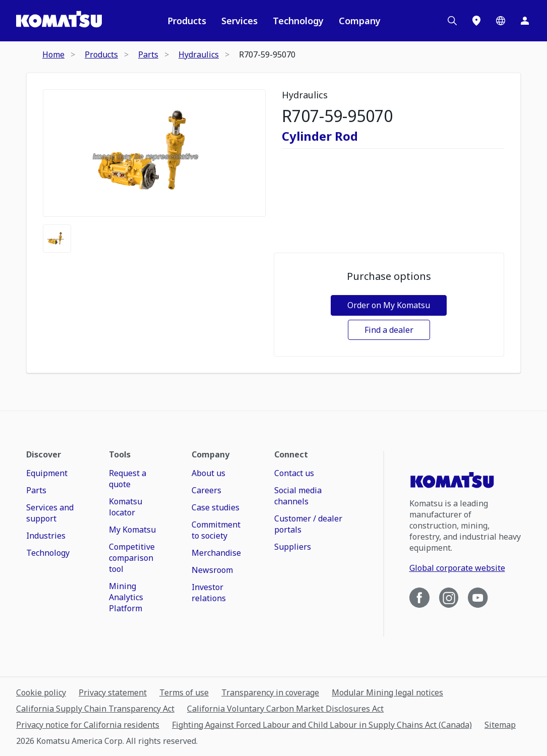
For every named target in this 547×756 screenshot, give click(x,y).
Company (360, 21)
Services (239, 21)
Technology (298, 21)
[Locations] (476, 21)
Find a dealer (389, 330)
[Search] (452, 21)
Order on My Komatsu (389, 305)
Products (187, 21)
